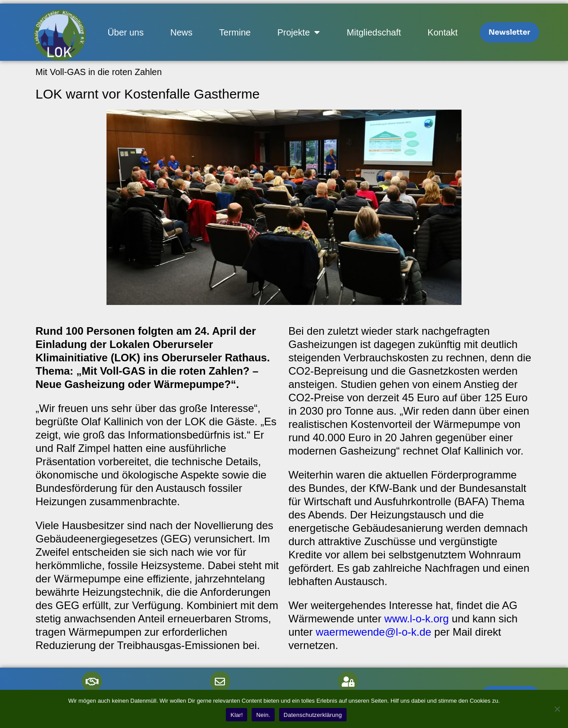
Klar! (237, 715)
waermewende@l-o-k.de (373, 632)
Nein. (263, 715)
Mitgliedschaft (374, 32)
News (181, 32)
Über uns (126, 32)
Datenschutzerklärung (313, 715)
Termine (235, 32)
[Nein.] (557, 709)
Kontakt (443, 32)
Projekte (299, 32)
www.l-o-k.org (416, 619)
